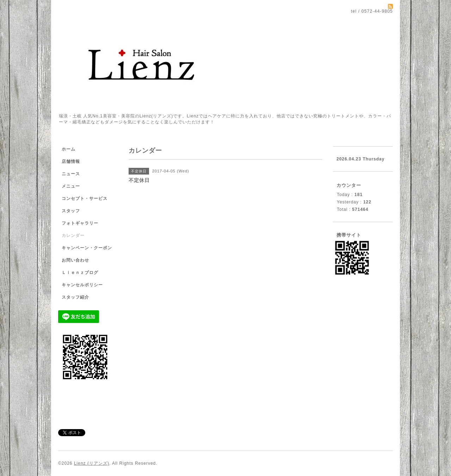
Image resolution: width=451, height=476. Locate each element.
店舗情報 (71, 161)
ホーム (69, 149)
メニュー (71, 186)
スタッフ (71, 211)
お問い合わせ (75, 260)
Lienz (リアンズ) (92, 463)
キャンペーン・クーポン (87, 248)
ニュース (71, 174)
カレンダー (73, 236)
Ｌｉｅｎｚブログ (80, 273)
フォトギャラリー (80, 223)
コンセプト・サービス (85, 199)
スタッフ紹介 (75, 297)
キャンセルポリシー (82, 285)
